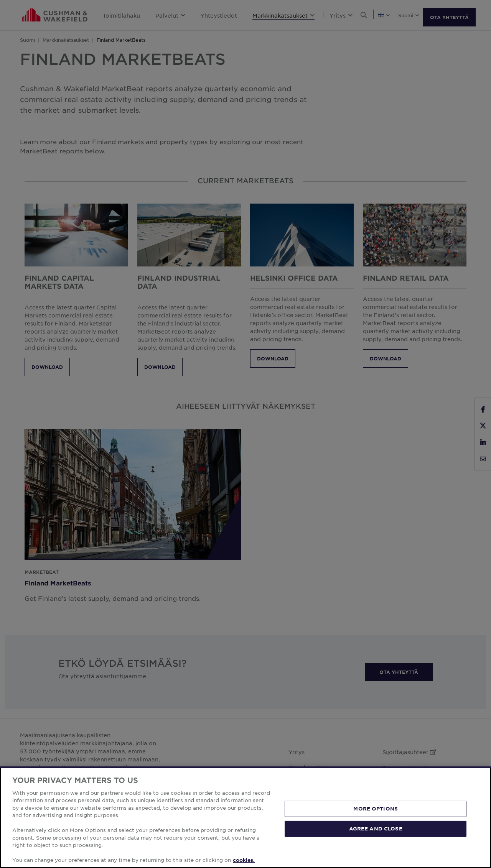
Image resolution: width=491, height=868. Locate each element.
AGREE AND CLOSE (376, 829)
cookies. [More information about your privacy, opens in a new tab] (244, 860)
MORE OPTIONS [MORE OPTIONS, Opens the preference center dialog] (376, 809)
